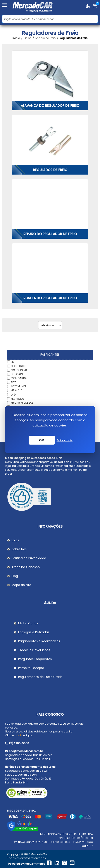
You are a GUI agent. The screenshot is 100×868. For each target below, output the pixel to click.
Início (16, 38)
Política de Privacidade (29, 558)
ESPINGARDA (19, 378)
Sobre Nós (19, 549)
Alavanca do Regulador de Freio (50, 106)
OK (42, 440)
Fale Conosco (50, 714)
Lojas (15, 540)
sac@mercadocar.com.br (24, 751)
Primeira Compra (31, 668)
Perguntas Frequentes (35, 659)
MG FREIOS (18, 398)
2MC (14, 362)
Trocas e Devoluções (34, 650)
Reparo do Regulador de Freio (50, 234)
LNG (13, 395)
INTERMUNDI (18, 386)
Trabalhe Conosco (26, 567)
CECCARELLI (18, 366)
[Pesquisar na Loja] (50, 19)
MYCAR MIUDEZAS (22, 403)
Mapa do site (21, 585)
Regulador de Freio (50, 170)
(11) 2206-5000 (17, 743)
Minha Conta (28, 623)
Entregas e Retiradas (34, 632)
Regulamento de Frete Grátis (40, 677)
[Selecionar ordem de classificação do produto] (50, 325)
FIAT (13, 382)
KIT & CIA (16, 390)
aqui (18, 735)
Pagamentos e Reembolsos (39, 641)
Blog (15, 576)
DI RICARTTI (18, 374)
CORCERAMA (19, 370)
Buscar (94, 19)
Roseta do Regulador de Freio (50, 298)
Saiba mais (65, 440)
